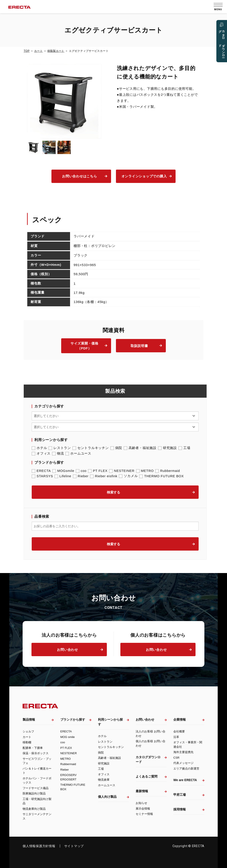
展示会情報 (143, 809)
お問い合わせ (68, 650)
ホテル (39, 448)
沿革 (176, 737)
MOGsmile (63, 471)
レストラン (60, 448)
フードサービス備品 (36, 788)
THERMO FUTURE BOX (161, 476)
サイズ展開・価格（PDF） (84, 346)
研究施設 (167, 448)
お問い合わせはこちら (80, 176)
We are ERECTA (185, 780)
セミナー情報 (144, 814)
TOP (27, 51)
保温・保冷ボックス (36, 753)
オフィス (41, 453)
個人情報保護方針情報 (39, 846)
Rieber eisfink (104, 476)
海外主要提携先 (183, 752)
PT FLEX (98, 471)
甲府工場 (180, 795)
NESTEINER (122, 471)
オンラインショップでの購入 (144, 176)
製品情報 (29, 720)
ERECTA (41, 471)
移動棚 (27, 742)
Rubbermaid (167, 471)
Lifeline (63, 476)
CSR (176, 758)
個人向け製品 (107, 797)
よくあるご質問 (147, 776)
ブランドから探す (73, 720)
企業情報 (180, 720)
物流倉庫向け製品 (34, 809)
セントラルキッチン (91, 448)
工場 (184, 448)
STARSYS (42, 476)
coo (81, 471)
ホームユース (78, 453)
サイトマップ (74, 846)
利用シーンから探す (110, 722)
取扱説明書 (139, 346)
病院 (116, 448)
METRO (145, 471)
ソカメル (128, 476)
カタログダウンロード (148, 759)
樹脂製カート (56, 51)
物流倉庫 (104, 780)
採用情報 (180, 809)
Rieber (81, 476)
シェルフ (28, 731)
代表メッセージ (183, 763)
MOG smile (68, 737)
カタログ (222, 44)
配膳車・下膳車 (33, 748)
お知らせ (141, 803)
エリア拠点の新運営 (186, 769)
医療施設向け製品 (34, 793)
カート (38, 51)
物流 (58, 453)
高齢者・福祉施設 (140, 448)
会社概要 (179, 731)
